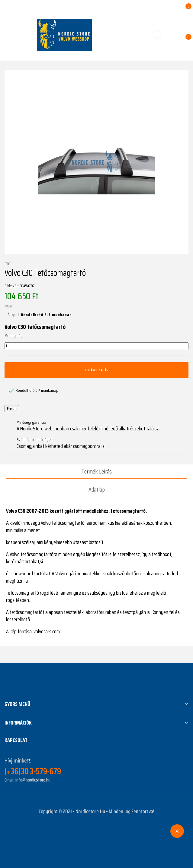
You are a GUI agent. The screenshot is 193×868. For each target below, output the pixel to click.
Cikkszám (12, 286)
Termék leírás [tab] (97, 471)
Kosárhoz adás (96, 370)
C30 (7, 264)
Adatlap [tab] (97, 489)
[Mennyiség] (96, 346)
